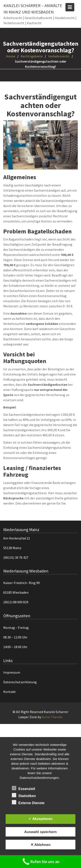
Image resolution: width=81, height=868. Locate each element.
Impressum (12, 672)
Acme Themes (52, 717)
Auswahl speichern (40, 832)
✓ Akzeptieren (40, 819)
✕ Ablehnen (40, 845)
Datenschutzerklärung (20, 682)
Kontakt (10, 691)
